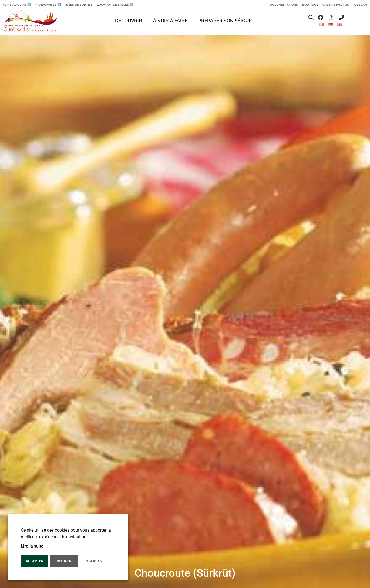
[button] (311, 17)
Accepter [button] (34, 561)
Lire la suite (32, 546)
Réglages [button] (93, 561)
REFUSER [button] (64, 561)
